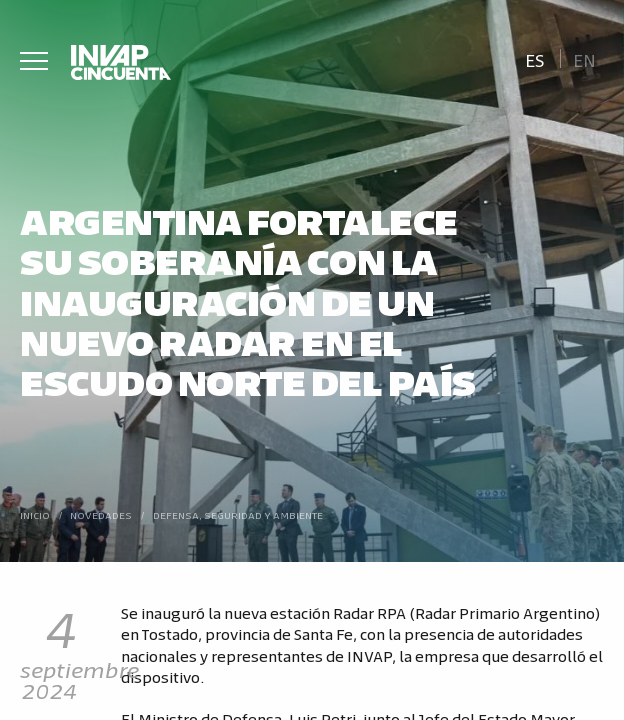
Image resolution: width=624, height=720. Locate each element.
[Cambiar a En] (585, 58)
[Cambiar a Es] (534, 58)
